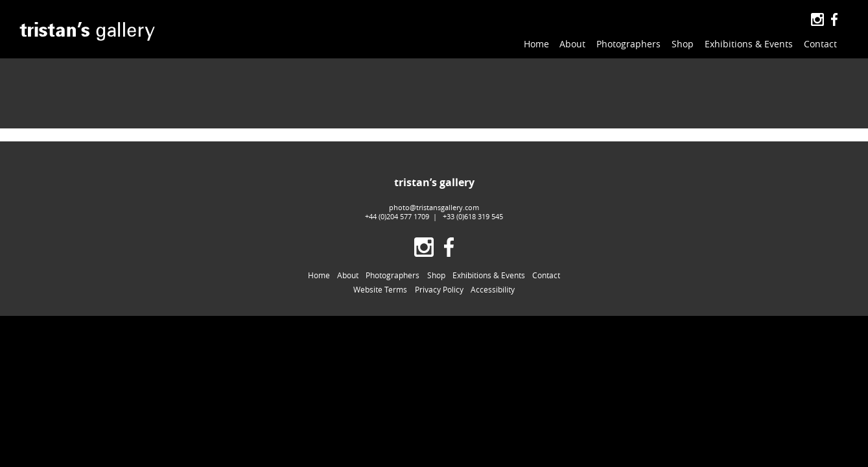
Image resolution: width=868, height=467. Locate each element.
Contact (820, 44)
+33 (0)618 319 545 (473, 197)
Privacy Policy (439, 270)
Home (536, 44)
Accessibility (493, 270)
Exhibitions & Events (749, 44)
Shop (683, 44)
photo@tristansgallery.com (434, 188)
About (572, 44)
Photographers (628, 44)
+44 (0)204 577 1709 (397, 197)
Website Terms (380, 270)
